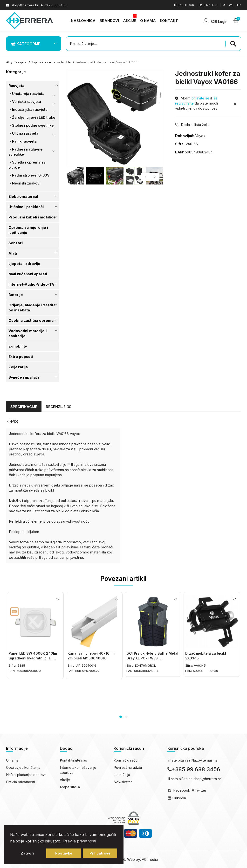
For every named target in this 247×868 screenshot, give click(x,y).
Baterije (16, 295)
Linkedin (179, 798)
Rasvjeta (16, 86)
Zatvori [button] (27, 853)
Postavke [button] (64, 853)
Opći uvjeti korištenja (23, 767)
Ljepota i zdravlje (24, 264)
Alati (13, 253)
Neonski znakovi (26, 183)
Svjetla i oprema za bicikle (51, 62)
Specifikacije (24, 407)
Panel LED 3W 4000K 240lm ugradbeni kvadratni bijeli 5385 (33, 658)
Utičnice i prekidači (26, 207)
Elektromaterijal (23, 196)
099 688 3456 (55, 5)
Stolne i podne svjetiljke (33, 125)
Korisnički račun (127, 760)
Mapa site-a (70, 787)
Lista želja (122, 775)
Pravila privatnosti (21, 782)
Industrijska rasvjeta (30, 109)
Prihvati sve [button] (100, 853)
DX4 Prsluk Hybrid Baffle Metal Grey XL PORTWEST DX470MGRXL (152, 658)
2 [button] (126, 717)
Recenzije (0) (59, 407)
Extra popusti (21, 357)
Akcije (65, 780)
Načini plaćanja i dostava (26, 775)
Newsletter (123, 782)
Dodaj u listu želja (195, 125)
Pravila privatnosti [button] (80, 841)
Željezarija (18, 367)
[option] (75, 176)
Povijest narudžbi (128, 767)
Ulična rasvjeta (25, 133)
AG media (150, 859)
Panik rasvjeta (24, 141)
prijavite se (200, 98)
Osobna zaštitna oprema (31, 320)
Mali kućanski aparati (28, 274)
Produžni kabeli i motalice (32, 217)
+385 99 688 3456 (194, 769)
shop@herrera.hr (25, 5)
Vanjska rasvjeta (27, 102)
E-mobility (18, 346)
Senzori (16, 243)
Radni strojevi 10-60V (31, 175)
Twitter (200, 790)
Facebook (182, 790)
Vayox (200, 136)
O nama (12, 760)
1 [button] (121, 717)
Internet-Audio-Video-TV (31, 284)
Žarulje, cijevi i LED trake (34, 117)
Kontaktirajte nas (73, 760)
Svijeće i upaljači (24, 377)
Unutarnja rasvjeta (28, 94)
